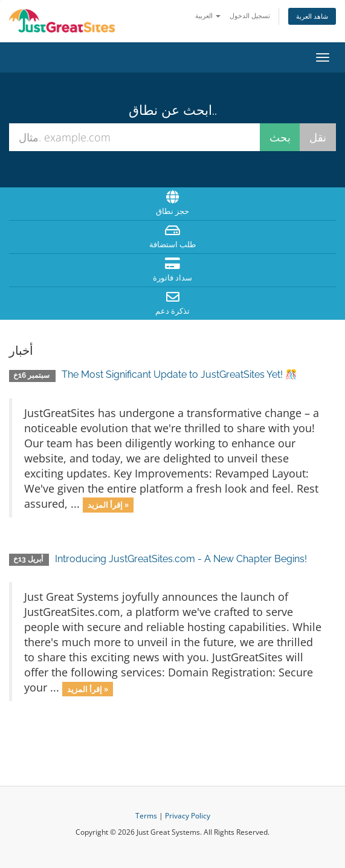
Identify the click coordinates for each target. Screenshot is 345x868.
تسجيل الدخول (250, 15)
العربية (208, 15)
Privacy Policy (188, 816)
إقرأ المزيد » (108, 505)
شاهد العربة (312, 16)
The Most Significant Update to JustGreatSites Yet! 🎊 (179, 374)
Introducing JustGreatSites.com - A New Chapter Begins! (181, 559)
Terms (146, 816)
